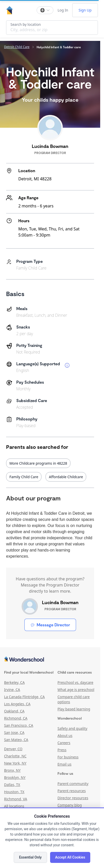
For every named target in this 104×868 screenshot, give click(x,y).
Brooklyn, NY (15, 777)
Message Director (50, 625)
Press (62, 750)
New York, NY (15, 763)
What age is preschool (76, 690)
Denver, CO (13, 749)
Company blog (70, 805)
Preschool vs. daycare (75, 682)
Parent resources (72, 791)
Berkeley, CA (14, 682)
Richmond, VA (16, 799)
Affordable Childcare (66, 477)
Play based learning (74, 709)
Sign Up (85, 10)
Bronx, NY (12, 770)
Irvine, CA (12, 690)
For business (68, 757)
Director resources (73, 798)
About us (65, 736)
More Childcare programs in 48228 (38, 463)
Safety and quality (72, 728)
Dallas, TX (12, 785)
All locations (14, 806)
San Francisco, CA (19, 725)
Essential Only (30, 857)
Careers (64, 743)
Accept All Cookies (70, 857)
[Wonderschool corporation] (50, 660)
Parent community (73, 784)
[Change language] (45, 10)
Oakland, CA (14, 711)
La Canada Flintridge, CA (24, 697)
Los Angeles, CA (17, 704)
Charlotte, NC (15, 756)
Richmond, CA (16, 718)
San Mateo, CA (16, 740)
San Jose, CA (14, 732)
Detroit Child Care (17, 47)
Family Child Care (24, 477)
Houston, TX (14, 792)
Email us (64, 764)
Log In (63, 10)
